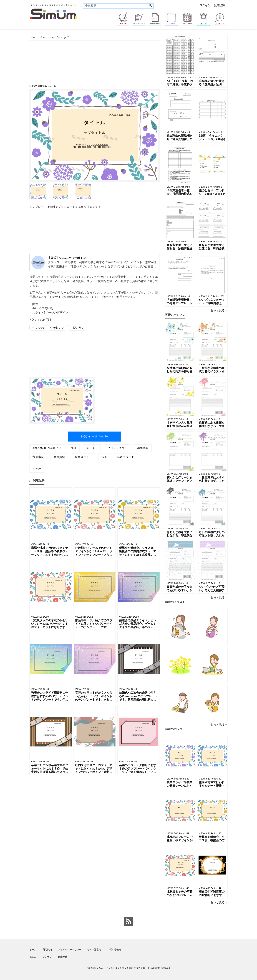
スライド (92, 448)
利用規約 (47, 950)
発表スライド (126, 457)
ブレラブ (47, 957)
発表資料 (59, 457)
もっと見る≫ (219, 310)
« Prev (37, 469)
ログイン (205, 5)
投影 (104, 457)
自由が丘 (63, 957)
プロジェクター (117, 448)
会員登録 (219, 5)
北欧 (74, 448)
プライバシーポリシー (70, 950)
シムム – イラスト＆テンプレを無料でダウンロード (123, 968)
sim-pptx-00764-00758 (47, 448)
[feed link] (128, 922)
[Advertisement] (94, 61)
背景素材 (38, 457)
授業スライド (83, 457)
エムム (33, 957)
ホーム (33, 950)
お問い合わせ (114, 950)
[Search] (150, 6)
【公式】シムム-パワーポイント (68, 258)
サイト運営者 (94, 950)
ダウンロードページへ (95, 436)
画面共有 (143, 448)
